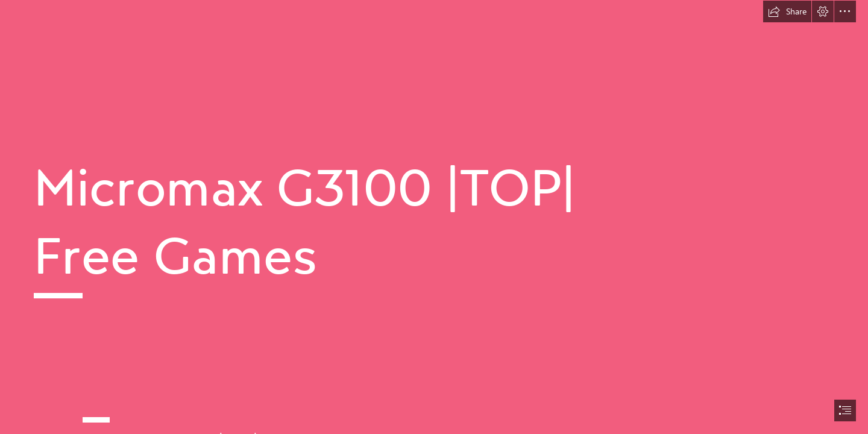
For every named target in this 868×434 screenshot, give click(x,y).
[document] (434, 217)
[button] (787, 11)
